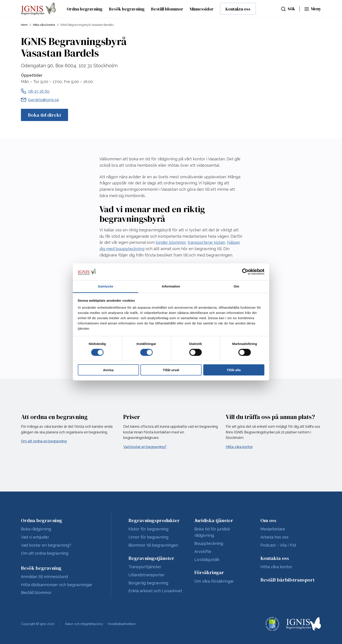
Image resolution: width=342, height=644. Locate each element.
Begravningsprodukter (154, 520)
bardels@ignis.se (44, 100)
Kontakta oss (238, 9)
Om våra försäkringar (214, 581)
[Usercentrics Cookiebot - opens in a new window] (245, 272)
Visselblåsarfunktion (122, 624)
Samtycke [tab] (106, 286)
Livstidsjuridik (207, 560)
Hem (24, 25)
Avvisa (108, 370)
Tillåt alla (234, 370)
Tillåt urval (171, 370)
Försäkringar (209, 572)
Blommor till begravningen (153, 545)
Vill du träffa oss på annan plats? (270, 417)
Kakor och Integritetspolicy (84, 624)
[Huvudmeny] (313, 9)
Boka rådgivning (36, 529)
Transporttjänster (145, 567)
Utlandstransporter (147, 575)
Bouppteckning (209, 543)
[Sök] (288, 9)
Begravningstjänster (151, 558)
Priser (132, 417)
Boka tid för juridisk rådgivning (212, 532)
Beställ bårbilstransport (287, 580)
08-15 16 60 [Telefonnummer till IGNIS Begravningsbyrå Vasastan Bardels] (39, 91)
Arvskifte (203, 551)
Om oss (268, 520)
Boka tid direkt (44, 115)
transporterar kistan (206, 242)
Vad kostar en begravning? (46, 545)
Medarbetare (273, 529)
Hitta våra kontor (44, 25)
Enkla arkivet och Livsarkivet (155, 591)
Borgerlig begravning (148, 583)
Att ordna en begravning (54, 417)
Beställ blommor (167, 9)
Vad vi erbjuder (35, 537)
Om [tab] (236, 286)
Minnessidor (202, 9)
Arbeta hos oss (274, 537)
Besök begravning (127, 9)
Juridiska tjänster (214, 520)
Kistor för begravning (148, 529)
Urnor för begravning (148, 537)
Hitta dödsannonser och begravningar (57, 585)
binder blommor (171, 242)
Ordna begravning (85, 9)
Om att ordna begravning (45, 553)
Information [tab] (171, 286)
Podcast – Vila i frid (278, 545)
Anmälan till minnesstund (44, 577)
